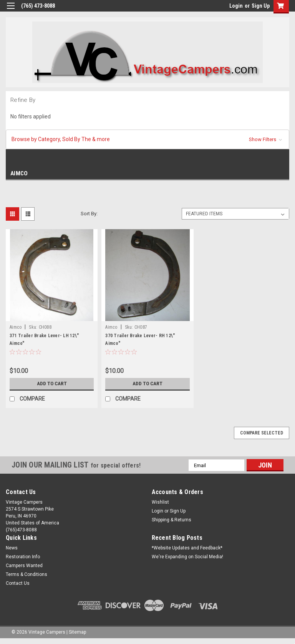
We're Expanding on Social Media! (187, 557)
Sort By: (89, 214)
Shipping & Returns (172, 520)
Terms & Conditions (27, 574)
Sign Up (261, 6)
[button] (147, 139)
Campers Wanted (24, 566)
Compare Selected (262, 433)
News (12, 548)
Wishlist (160, 502)
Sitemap (77, 632)
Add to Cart (52, 384)
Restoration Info (23, 557)
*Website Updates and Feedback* (187, 548)
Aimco (16, 327)
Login (236, 6)
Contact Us (18, 583)
